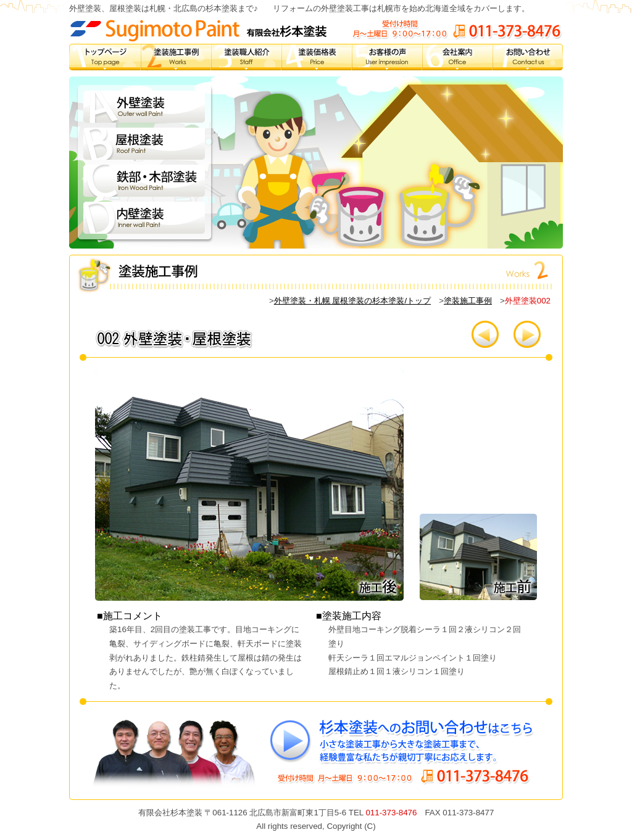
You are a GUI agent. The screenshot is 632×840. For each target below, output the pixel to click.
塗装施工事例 (468, 301)
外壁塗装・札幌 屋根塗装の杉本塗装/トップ (352, 301)
